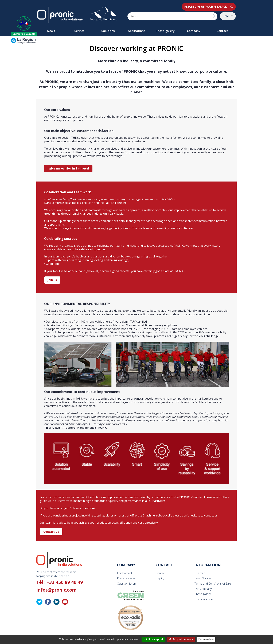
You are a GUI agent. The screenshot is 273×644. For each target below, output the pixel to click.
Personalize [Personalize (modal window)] (206, 639)
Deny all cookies (181, 639)
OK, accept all (153, 639)
